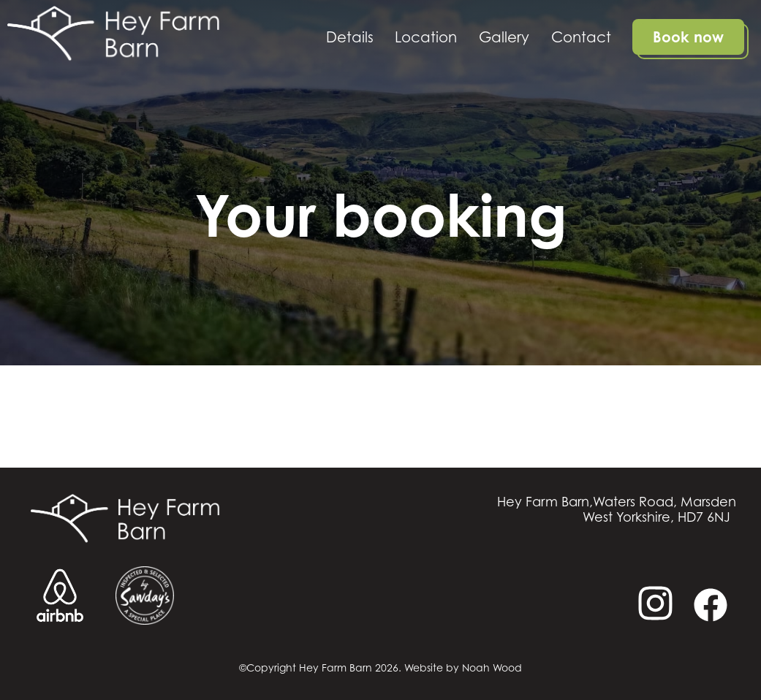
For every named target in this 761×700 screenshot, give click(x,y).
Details (350, 37)
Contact (581, 37)
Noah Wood (492, 667)
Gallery (504, 37)
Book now (688, 37)
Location (426, 37)
